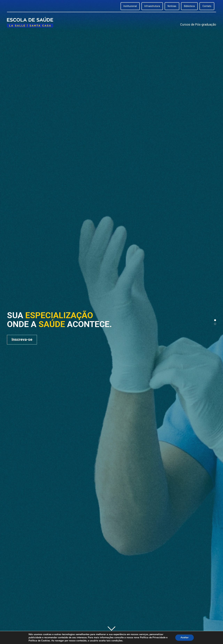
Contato (207, 6)
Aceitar (184, 637)
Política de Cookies (39, 641)
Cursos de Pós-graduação (198, 24)
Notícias (172, 6)
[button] (215, 320)
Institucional (130, 6)
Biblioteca (189, 6)
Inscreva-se (22, 339)
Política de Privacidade (153, 637)
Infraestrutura (152, 6)
